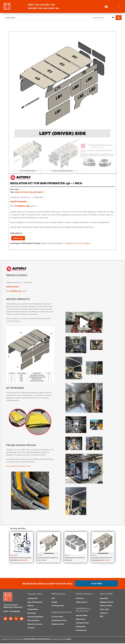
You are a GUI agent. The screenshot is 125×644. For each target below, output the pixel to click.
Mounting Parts (81, 631)
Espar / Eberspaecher (35, 603)
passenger (37, 192)
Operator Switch (82, 616)
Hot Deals (31, 628)
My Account (32, 614)
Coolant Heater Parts (59, 621)
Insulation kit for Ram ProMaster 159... (107, 558)
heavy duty (28, 192)
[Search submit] (119, 18)
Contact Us (104, 614)
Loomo (68, 640)
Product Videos (33, 610)
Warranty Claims (33, 621)
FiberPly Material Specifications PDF (18, 467)
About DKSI (104, 599)
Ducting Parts (81, 627)
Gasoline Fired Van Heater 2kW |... (24, 558)
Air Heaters (80, 599)
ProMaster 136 (22, 206)
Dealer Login (104, 610)
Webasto (31, 606)
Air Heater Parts (57, 617)
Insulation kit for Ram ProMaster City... (80, 558)
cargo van (19, 192)
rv (43, 192)
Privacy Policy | (31, 640)
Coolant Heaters (82, 603)
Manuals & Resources (35, 625)
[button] (119, 6)
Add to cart (19, 238)
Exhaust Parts (81, 620)
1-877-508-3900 (14, 612)
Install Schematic (18, 201)
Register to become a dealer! (78, 244)
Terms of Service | (44, 640)
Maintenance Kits (58, 625)
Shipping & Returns (107, 603)
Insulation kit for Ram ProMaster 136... (53, 558)
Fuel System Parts (82, 623)
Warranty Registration (35, 617)
